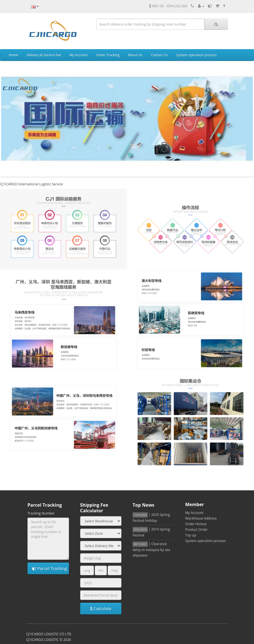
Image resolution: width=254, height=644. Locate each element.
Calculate (101, 608)
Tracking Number (41, 513)
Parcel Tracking (50, 568)
